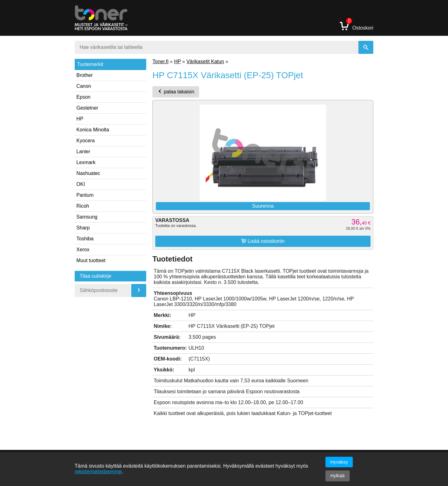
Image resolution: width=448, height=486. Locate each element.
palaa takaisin (176, 92)
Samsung (87, 217)
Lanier (83, 151)
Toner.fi (161, 61)
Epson (84, 97)
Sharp (83, 228)
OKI (81, 184)
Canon (84, 86)
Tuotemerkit (90, 64)
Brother (85, 75)
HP (80, 119)
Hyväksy (339, 462)
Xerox (83, 250)
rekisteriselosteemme (98, 472)
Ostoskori (357, 26)
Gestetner (87, 108)
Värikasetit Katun (205, 61)
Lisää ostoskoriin (263, 241)
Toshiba (85, 239)
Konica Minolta (93, 130)
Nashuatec (89, 173)
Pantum (85, 195)
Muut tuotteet (91, 260)
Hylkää (338, 476)
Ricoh (83, 206)
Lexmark (86, 162)
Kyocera (86, 141)
